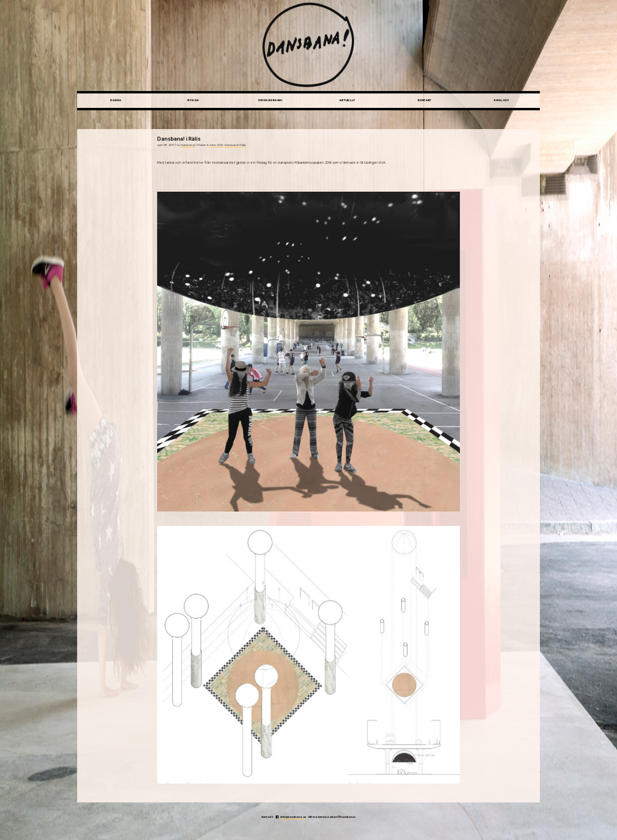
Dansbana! (188, 145)
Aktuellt (347, 100)
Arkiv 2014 (216, 145)
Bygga (193, 100)
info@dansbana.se (293, 817)
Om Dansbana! (270, 100)
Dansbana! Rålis (235, 145)
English (502, 100)
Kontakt (424, 100)
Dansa (115, 100)
